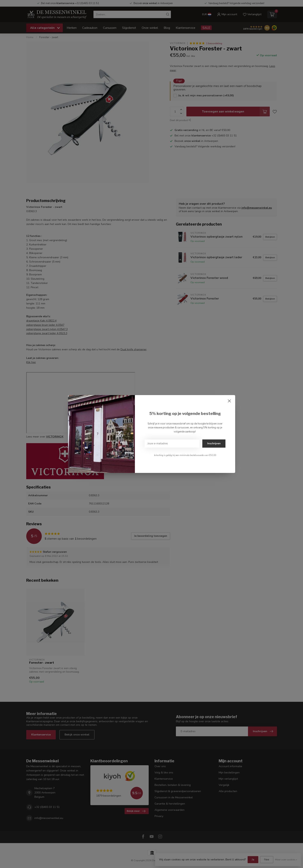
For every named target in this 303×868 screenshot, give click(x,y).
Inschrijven (214, 444)
